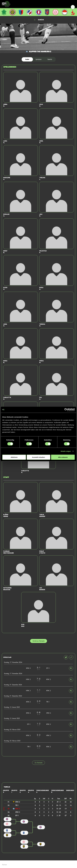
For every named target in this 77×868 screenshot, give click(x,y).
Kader (27, 59)
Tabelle (50, 59)
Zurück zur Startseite (39, 641)
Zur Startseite (39, 763)
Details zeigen (66, 451)
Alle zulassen (63, 457)
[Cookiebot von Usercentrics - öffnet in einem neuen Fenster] (66, 410)
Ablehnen (14, 457)
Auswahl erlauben (38, 457)
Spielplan (38, 59)
